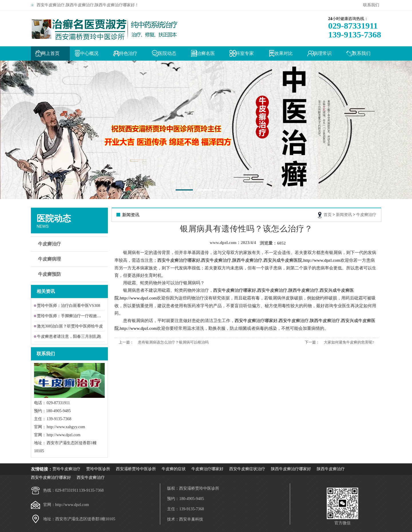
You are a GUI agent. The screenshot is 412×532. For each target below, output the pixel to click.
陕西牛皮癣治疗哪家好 (291, 469)
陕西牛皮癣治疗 (331, 469)
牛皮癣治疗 (70, 244)
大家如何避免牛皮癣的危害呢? (349, 342)
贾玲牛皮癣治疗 (66, 469)
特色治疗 (128, 53)
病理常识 (322, 53)
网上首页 (50, 53)
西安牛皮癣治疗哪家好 (51, 478)
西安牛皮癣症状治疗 (247, 469)
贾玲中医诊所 (98, 469)
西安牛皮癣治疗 (91, 478)
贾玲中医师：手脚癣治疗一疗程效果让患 (71, 316)
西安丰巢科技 (191, 519)
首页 (328, 215)
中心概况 (89, 53)
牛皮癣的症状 (174, 469)
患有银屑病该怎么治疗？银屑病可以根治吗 (173, 342)
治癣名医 (206, 53)
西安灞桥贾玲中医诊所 (136, 469)
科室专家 (245, 53)
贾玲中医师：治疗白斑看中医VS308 (69, 306)
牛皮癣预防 (70, 274)
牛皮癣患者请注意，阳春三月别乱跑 (69, 337)
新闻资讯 (344, 215)
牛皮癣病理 (70, 259)
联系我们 (372, 5)
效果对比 (284, 53)
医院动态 (167, 53)
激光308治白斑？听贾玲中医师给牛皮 (70, 326)
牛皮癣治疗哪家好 (207, 469)
